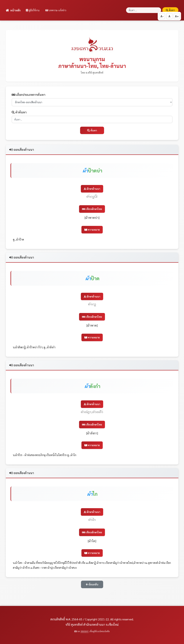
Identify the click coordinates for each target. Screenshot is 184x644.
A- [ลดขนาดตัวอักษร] (162, 16)
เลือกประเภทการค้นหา (29, 95)
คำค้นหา (19, 112)
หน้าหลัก (13, 10)
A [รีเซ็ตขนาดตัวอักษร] (169, 16)
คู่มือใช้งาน (33, 10)
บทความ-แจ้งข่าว (56, 10)
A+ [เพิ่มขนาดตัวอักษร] (177, 16)
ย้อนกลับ (92, 584)
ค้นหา (170, 10)
